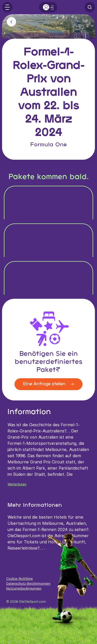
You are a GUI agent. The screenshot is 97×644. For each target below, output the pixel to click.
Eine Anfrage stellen (48, 384)
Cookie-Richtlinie (20, 579)
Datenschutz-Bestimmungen (28, 583)
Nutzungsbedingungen (24, 588)
